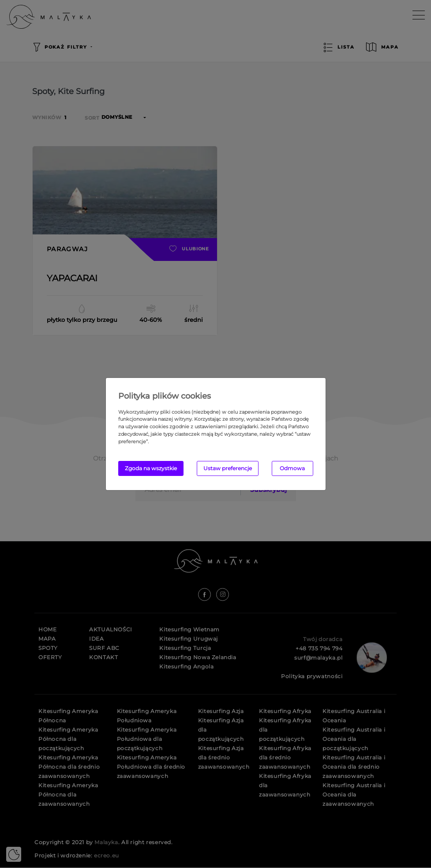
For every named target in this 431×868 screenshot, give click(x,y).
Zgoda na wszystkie (151, 468)
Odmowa (292, 468)
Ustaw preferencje (228, 468)
